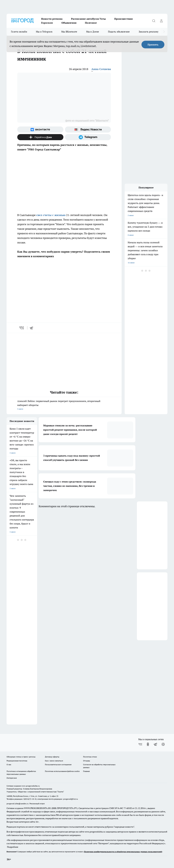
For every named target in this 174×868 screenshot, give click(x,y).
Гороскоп (47, 23)
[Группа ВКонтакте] (40, 130)
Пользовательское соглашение (58, 764)
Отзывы (87, 761)
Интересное (12, 778)
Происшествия (123, 19)
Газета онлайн (19, 32)
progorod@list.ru (71, 799)
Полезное (91, 23)
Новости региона (52, 19)
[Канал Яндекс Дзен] (40, 137)
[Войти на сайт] (161, 21)
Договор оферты (52, 757)
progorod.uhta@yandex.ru (18, 804)
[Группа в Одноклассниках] (148, 744)
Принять (153, 45)
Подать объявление (119, 32)
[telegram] (32, 328)
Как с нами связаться (54, 761)
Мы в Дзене (93, 32)
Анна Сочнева (101, 69)
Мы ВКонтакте (69, 32)
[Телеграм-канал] (88, 137)
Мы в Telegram (44, 32)
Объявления (69, 23)
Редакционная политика (17, 761)
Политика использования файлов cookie (62, 771)
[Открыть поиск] (154, 21)
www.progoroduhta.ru (31, 786)
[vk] (22, 328)
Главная (86, 771)
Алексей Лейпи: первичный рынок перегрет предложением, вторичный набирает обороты (64, 405)
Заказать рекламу (149, 32)
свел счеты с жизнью (51, 215)
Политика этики (90, 757)
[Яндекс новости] (88, 130)
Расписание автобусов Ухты (88, 19)
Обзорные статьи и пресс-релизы (21, 757)
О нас (9, 764)
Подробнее (13, 847)
